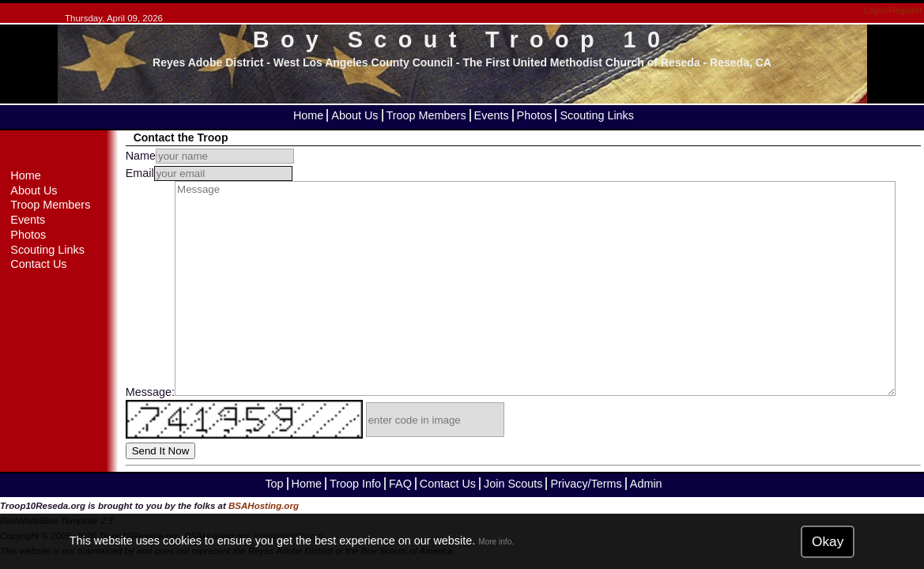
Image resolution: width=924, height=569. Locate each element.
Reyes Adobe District (208, 62)
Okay (828, 541)
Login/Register (893, 10)
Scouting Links (597, 115)
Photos (535, 115)
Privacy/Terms (586, 484)
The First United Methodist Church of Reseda (581, 62)
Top (274, 484)
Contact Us (38, 264)
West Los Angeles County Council (363, 62)
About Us (355, 115)
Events (492, 115)
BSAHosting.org (264, 506)
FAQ (400, 484)
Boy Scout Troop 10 (462, 40)
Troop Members (426, 115)
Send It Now (161, 451)
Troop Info (355, 484)
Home (308, 115)
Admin (646, 484)
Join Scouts (513, 484)
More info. (496, 542)
